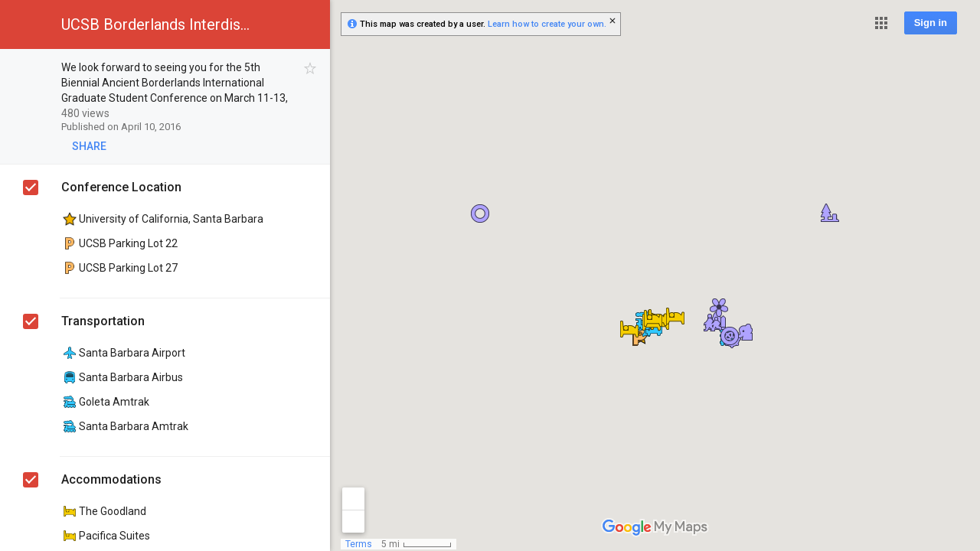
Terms (359, 544)
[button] (881, 23)
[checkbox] (310, 68)
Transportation (103, 321)
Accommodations (111, 479)
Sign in (931, 23)
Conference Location (121, 187)
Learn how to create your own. (547, 24)
